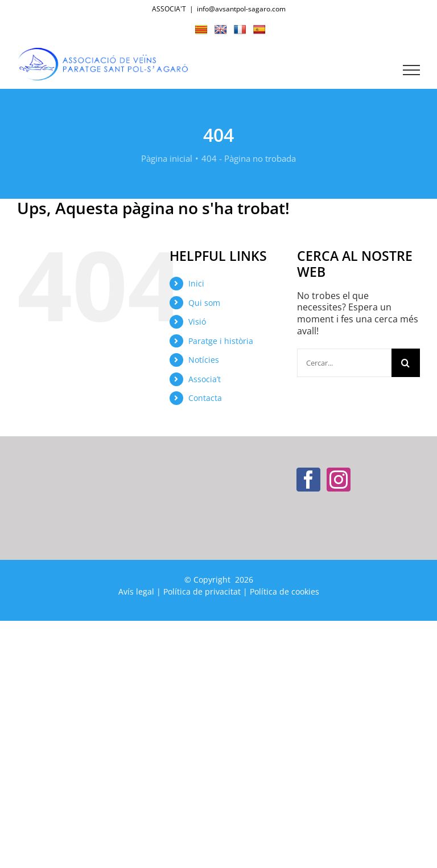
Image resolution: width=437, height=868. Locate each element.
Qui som (204, 303)
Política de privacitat (202, 591)
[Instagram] (339, 480)
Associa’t (205, 379)
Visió (197, 322)
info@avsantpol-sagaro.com (241, 9)
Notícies (204, 360)
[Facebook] (308, 480)
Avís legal (136, 591)
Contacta (205, 398)
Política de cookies (285, 591)
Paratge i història (221, 341)
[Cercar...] (344, 363)
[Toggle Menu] (412, 70)
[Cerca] (406, 363)
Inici (196, 283)
